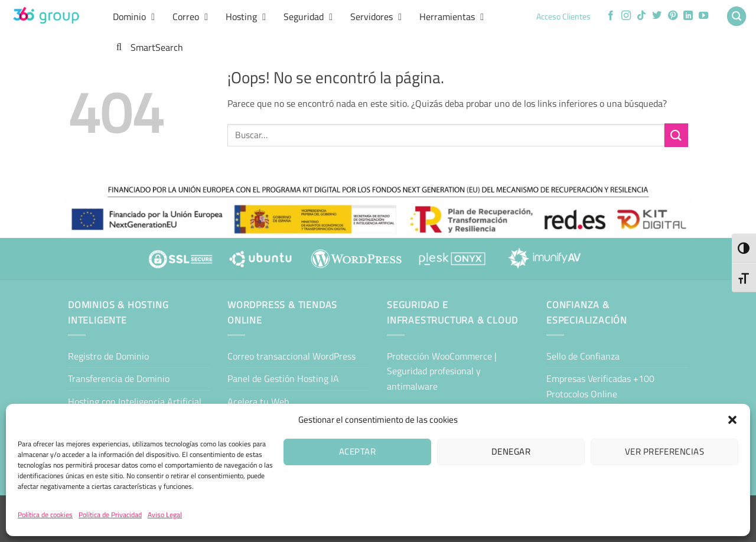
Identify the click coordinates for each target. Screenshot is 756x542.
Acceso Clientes (563, 17)
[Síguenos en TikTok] (641, 16)
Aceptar (357, 451)
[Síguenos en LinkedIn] (688, 16)
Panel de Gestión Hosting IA (283, 378)
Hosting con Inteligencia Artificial (135, 401)
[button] (732, 420)
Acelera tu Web (258, 401)
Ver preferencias (664, 451)
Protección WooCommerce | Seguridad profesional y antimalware (442, 371)
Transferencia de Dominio (119, 378)
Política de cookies (45, 515)
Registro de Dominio (108, 356)
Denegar (511, 451)
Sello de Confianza (583, 356)
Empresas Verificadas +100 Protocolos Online (600, 386)
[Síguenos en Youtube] (703, 16)
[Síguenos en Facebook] (611, 16)
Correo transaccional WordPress (291, 356)
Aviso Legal (165, 515)
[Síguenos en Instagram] (626, 16)
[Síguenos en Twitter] (657, 16)
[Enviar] (676, 135)
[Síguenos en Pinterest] (673, 16)
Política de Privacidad (110, 515)
